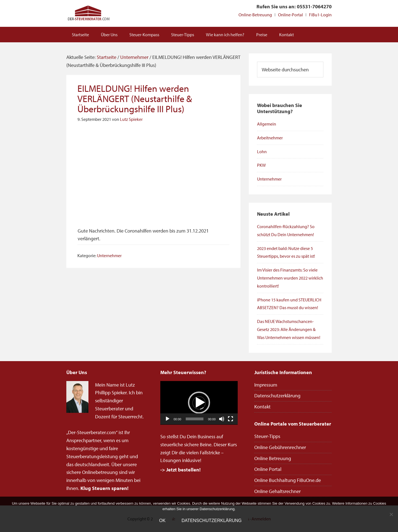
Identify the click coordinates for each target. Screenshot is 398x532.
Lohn (262, 152)
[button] (199, 403)
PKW (261, 165)
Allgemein (267, 124)
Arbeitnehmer (270, 138)
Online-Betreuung (255, 15)
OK (162, 521)
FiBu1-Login (320, 15)
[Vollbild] (231, 419)
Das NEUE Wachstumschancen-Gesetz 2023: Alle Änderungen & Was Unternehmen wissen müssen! (289, 329)
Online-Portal (290, 15)
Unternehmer (109, 255)
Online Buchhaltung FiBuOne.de (288, 480)
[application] (199, 403)
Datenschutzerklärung (277, 396)
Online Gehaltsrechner (277, 491)
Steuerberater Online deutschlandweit (88, 13)
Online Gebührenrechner (280, 447)
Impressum (266, 385)
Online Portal (268, 469)
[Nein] (391, 514)
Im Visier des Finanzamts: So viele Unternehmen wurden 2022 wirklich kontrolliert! (290, 278)
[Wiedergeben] (167, 419)
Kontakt (262, 407)
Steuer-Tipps (267, 436)
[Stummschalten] (222, 419)
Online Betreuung (273, 458)
